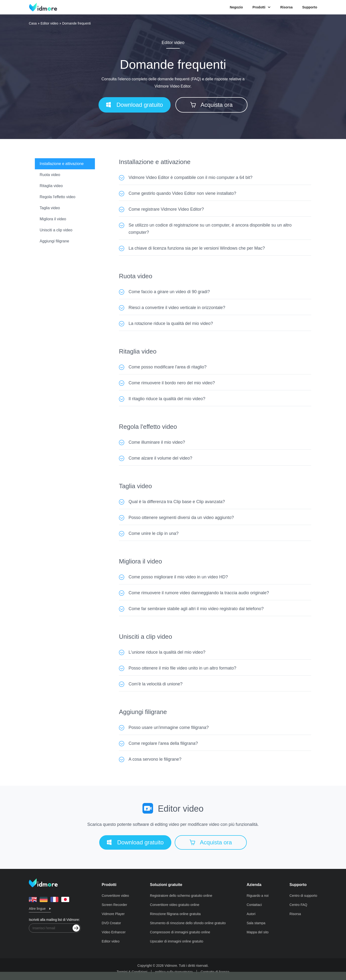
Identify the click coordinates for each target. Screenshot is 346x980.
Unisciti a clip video (56, 230)
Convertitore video (115, 896)
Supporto (310, 7)
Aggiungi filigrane (54, 241)
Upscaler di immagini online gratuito (177, 941)
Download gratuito (135, 105)
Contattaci (254, 905)
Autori (251, 914)
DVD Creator (111, 923)
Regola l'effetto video (58, 197)
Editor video (49, 23)
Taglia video (50, 208)
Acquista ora (211, 105)
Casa (33, 23)
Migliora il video (53, 219)
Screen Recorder (114, 905)
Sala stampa (256, 923)
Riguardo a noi (258, 896)
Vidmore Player (113, 914)
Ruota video (50, 175)
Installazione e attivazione (62, 164)
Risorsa (286, 7)
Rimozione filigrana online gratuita (175, 914)
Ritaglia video (51, 186)
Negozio (236, 7)
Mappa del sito (258, 932)
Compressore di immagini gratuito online (180, 932)
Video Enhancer (114, 932)
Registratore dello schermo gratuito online (181, 896)
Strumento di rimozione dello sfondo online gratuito (188, 923)
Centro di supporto (303, 896)
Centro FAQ (298, 905)
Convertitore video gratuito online (175, 905)
